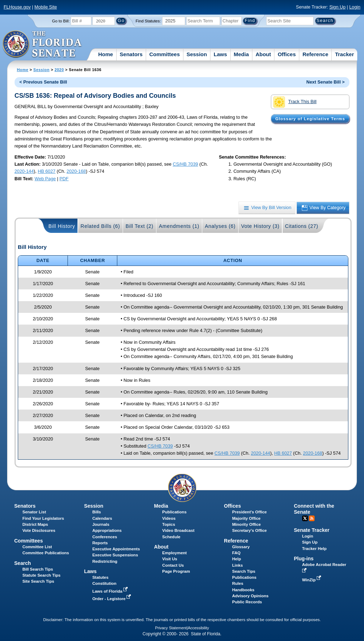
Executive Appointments (116, 549)
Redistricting (105, 561)
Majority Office (246, 518)
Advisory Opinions (250, 596)
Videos (169, 518)
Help (237, 559)
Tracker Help (314, 549)
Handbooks (243, 590)
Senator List (34, 512)
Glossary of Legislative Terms (310, 119)
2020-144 (24, 171)
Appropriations (107, 530)
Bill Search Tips (38, 569)
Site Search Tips (38, 581)
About (263, 54)
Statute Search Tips (41, 575)
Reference (315, 54)
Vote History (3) (260, 226)
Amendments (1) (179, 226)
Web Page (45, 179)
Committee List (37, 547)
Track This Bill (295, 102)
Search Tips (244, 571)
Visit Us (170, 559)
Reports (100, 543)
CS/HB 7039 (185, 164)
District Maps (35, 524)
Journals (101, 524)
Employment (174, 553)
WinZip (312, 580)
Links (237, 565)
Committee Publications (46, 553)
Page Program (176, 571)
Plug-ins (304, 559)
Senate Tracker (312, 530)
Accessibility (198, 628)
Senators (131, 54)
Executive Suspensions (115, 555)
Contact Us (173, 565)
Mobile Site (46, 7)
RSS (312, 518)
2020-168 (76, 171)
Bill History (62, 226)
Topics (168, 524)
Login (355, 7)
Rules (238, 583)
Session (197, 54)
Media (242, 54)
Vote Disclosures (39, 530)
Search (23, 563)
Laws (220, 54)
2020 (59, 70)
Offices (287, 54)
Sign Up (337, 7)
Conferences (105, 537)
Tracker (344, 54)
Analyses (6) (220, 226)
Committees (165, 54)
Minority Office (247, 524)
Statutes (100, 577)
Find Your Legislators (43, 518)
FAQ (236, 553)
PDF (64, 179)
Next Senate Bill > (326, 82)
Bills (97, 512)
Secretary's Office (249, 530)
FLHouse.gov (17, 7)
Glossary (241, 547)
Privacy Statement (171, 628)
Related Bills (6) (100, 226)
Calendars (102, 518)
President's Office (249, 512)
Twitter (305, 518)
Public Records (247, 602)
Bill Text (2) (139, 226)
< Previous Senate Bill (43, 82)
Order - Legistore (113, 599)
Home (106, 54)
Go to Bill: (61, 21)
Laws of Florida (111, 591)
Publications (174, 512)
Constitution (105, 583)
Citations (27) (302, 226)
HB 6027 (47, 171)
